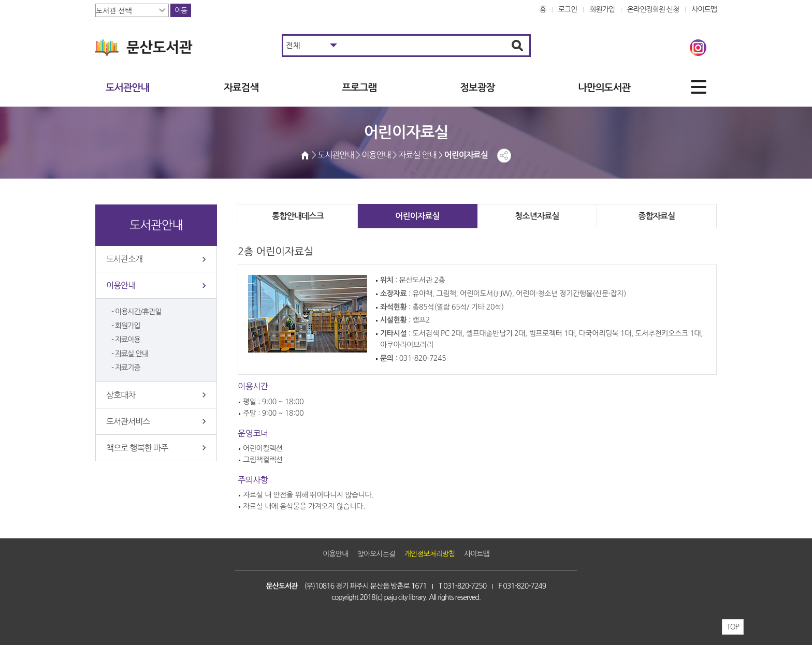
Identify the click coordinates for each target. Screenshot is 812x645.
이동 (181, 10)
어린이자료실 (417, 216)
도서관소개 (124, 259)
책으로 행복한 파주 (137, 448)
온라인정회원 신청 (653, 9)
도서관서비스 (128, 421)
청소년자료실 (537, 216)
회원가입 (602, 9)
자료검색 (241, 88)
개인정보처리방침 (430, 554)
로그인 (568, 9)
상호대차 (121, 395)
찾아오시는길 (376, 554)
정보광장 (477, 88)
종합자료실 (656, 216)
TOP (733, 627)
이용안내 (121, 285)
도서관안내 (127, 88)
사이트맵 (704, 9)
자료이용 (128, 340)
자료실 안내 (132, 354)
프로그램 (359, 88)
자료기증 (128, 368)
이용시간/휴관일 (138, 312)
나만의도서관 (604, 88)
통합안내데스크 (298, 216)
